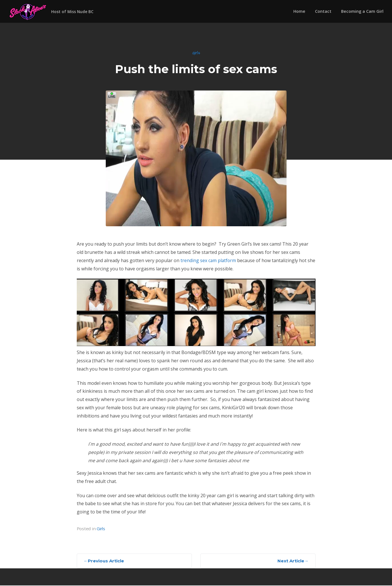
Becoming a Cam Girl (362, 11)
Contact (323, 11)
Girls (196, 53)
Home (299, 11)
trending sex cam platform (209, 261)
